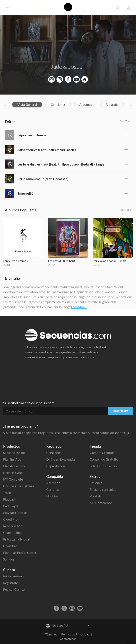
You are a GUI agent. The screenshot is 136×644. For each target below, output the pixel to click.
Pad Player (11, 506)
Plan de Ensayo (14, 466)
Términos (51, 634)
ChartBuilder (12, 533)
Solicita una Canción (104, 466)
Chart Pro (10, 546)
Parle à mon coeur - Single (110, 261)
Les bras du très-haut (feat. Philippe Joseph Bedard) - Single (61, 164)
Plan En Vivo (12, 459)
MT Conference (101, 503)
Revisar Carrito (14, 589)
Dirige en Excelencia (61, 459)
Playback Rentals (15, 513)
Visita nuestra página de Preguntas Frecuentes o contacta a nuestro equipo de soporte (66, 433)
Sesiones (96, 483)
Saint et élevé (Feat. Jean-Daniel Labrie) (47, 150)
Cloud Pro (10, 519)
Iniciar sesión (12, 576)
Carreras (53, 489)
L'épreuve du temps (32, 135)
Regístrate (10, 583)
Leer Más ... (79, 307)
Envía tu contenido (103, 489)
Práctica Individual (16, 539)
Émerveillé (25, 193)
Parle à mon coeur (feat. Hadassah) (43, 179)
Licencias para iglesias (19, 486)
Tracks (8, 493)
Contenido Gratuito (104, 459)
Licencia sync (12, 473)
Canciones (58, 104)
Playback (10, 499)
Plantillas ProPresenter (20, 552)
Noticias (52, 496)
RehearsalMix (13, 526)
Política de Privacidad (75, 634)
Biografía (112, 104)
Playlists (96, 496)
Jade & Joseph (68, 66)
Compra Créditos (102, 453)
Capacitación (56, 466)
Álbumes (86, 104)
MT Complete (13, 479)
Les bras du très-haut (62, 261)
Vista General (27, 104)
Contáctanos (68, 639)
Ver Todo (126, 121)
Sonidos (9, 559)
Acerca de (53, 483)
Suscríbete (121, 410)
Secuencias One (14, 453)
